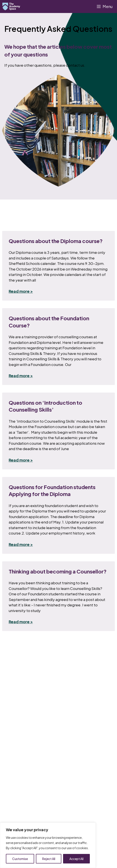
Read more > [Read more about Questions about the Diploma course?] (21, 291)
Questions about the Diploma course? (56, 241)
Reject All (49, 859)
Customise (20, 859)
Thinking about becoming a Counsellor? (58, 571)
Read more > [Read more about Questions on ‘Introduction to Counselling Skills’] (21, 460)
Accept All (76, 859)
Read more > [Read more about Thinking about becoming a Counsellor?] (21, 622)
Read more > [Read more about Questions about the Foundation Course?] (21, 376)
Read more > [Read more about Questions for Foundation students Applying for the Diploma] (21, 544)
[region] (48, 845)
